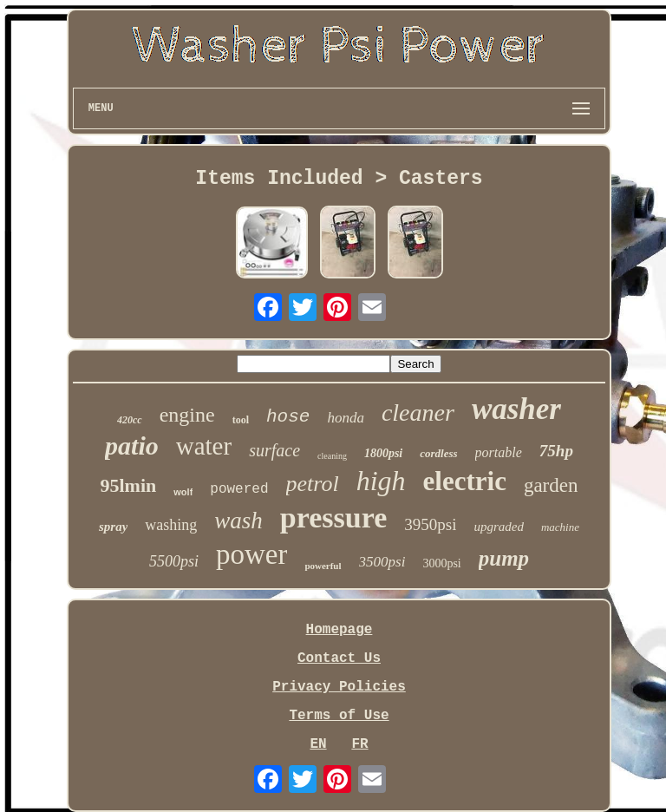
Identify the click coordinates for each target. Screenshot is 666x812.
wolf (183, 492)
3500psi (382, 562)
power (251, 554)
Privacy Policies (339, 687)
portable (499, 452)
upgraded (499, 527)
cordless (438, 453)
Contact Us (339, 658)
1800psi (383, 453)
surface (274, 450)
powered (239, 489)
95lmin (129, 485)
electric (465, 481)
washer (516, 409)
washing (171, 525)
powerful (323, 566)
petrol (313, 484)
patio (132, 445)
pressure (333, 517)
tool (241, 420)
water (204, 446)
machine (560, 527)
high (381, 481)
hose (288, 417)
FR (359, 744)
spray (113, 527)
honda (346, 418)
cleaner (418, 413)
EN (318, 744)
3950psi (430, 524)
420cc (130, 420)
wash (238, 521)
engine (187, 415)
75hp (556, 451)
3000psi (441, 563)
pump (504, 558)
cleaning (332, 456)
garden (551, 485)
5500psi (174, 561)
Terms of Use (339, 716)
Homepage (340, 630)
